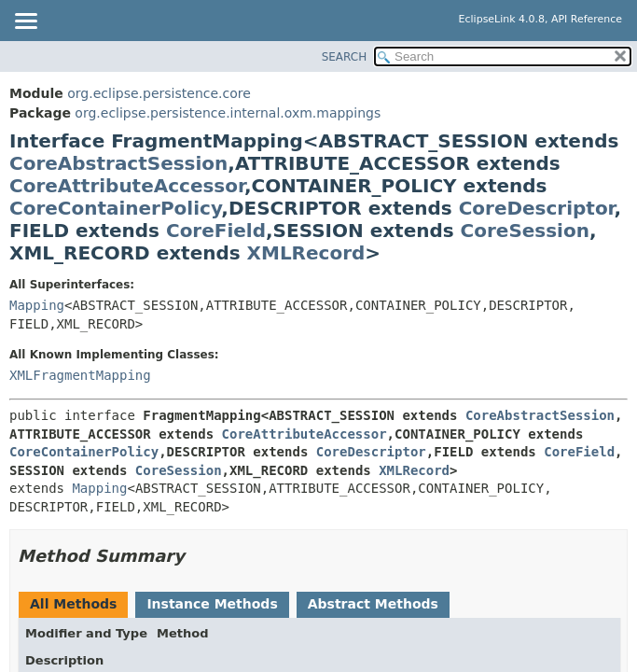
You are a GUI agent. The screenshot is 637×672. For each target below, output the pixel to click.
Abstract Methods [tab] (373, 604)
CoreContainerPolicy (115, 208)
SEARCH (345, 57)
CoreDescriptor (537, 208)
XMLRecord (306, 253)
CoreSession (525, 231)
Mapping (37, 305)
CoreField (216, 231)
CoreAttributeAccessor (127, 186)
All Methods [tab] (73, 604)
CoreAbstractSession (118, 163)
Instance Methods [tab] (212, 604)
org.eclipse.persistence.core (159, 93)
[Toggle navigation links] (25, 22)
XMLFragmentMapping (80, 375)
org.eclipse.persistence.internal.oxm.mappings (228, 113)
